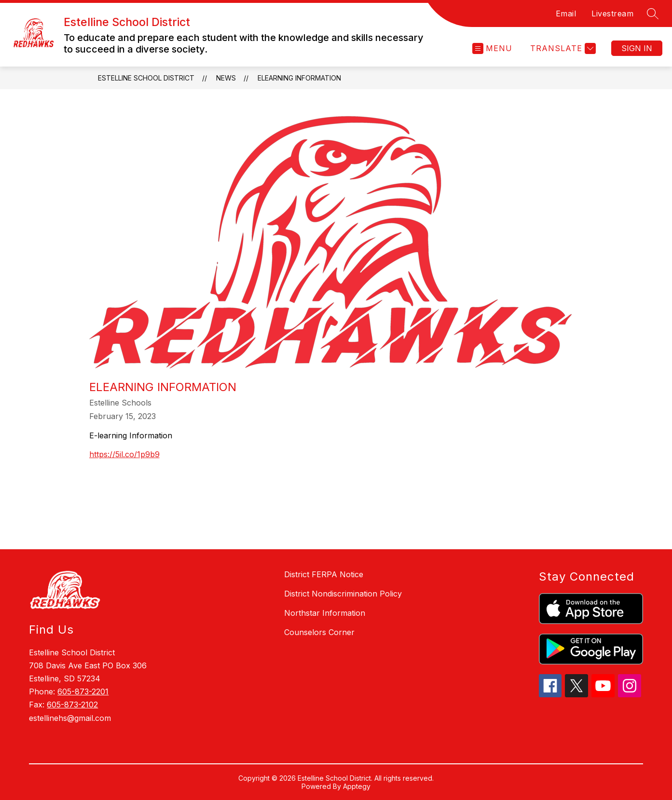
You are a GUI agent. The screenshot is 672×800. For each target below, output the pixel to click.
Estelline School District (146, 78)
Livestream (612, 14)
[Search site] (653, 14)
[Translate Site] (562, 48)
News (226, 78)
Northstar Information (325, 613)
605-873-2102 (72, 705)
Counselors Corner (319, 632)
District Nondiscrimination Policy (343, 594)
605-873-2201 (83, 692)
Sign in (637, 48)
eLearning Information (299, 78)
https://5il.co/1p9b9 (124, 454)
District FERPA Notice (324, 574)
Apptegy (357, 786)
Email (566, 14)
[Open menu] (492, 48)
